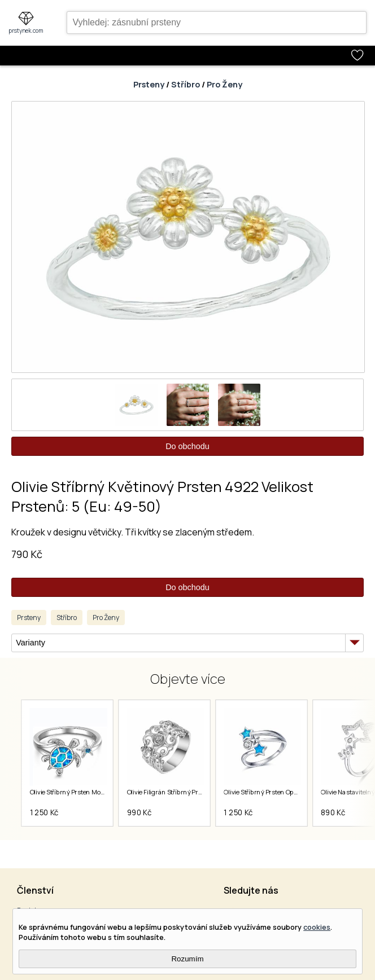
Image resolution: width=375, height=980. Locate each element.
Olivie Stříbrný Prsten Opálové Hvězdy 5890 (287, 792)
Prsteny (149, 84)
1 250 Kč (44, 812)
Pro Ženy (224, 84)
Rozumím (187, 959)
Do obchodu (187, 446)
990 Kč (139, 812)
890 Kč (333, 812)
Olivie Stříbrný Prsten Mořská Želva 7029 (88, 792)
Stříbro (186, 84)
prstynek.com (26, 30)
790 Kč (27, 554)
